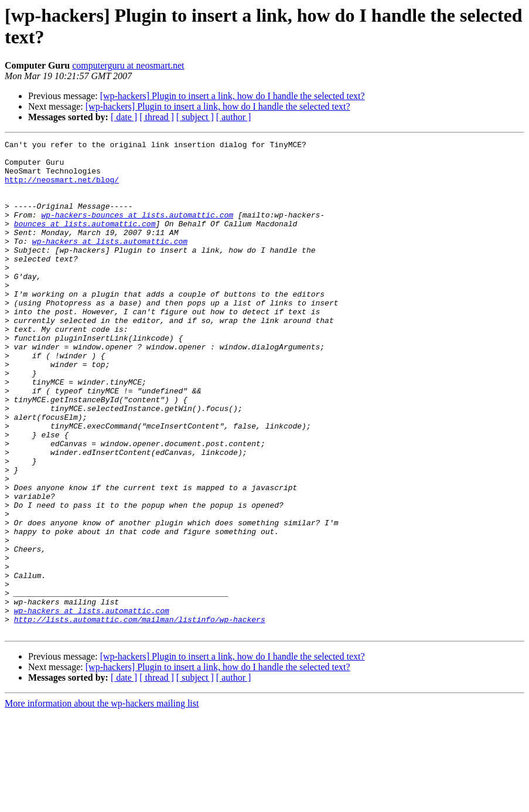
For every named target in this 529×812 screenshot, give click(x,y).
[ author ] (234, 117)
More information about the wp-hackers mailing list (102, 802)
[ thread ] (157, 117)
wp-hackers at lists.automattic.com (110, 262)
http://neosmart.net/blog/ (62, 188)
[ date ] (124, 117)
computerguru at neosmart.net (128, 65)
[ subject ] (195, 117)
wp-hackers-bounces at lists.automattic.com (137, 230)
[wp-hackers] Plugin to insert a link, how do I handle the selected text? (233, 96)
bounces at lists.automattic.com (85, 241)
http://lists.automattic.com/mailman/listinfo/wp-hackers (140, 716)
